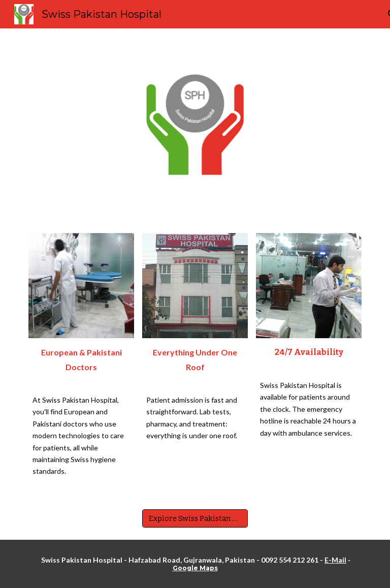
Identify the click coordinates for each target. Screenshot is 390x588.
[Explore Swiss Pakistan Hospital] (195, 518)
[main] (81, 363)
